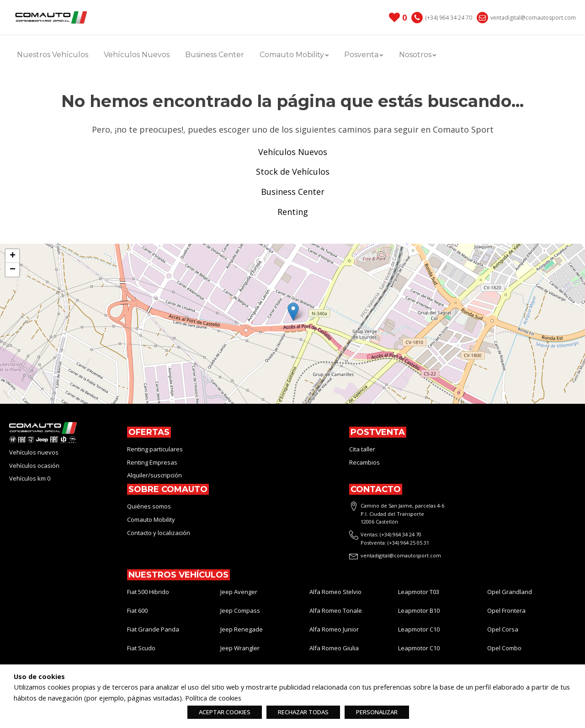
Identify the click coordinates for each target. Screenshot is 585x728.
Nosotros (417, 55)
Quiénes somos (149, 506)
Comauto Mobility (294, 55)
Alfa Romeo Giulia (334, 648)
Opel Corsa (503, 629)
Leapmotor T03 (419, 592)
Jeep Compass (240, 610)
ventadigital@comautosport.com (533, 18)
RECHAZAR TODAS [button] (303, 712)
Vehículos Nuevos (137, 55)
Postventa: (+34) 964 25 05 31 (395, 543)
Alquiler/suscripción (154, 475)
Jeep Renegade (242, 629)
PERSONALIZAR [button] (377, 712)
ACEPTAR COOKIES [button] (225, 712)
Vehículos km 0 (30, 478)
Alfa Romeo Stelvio (335, 592)
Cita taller (362, 449)
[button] (293, 312)
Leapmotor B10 (419, 610)
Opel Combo (504, 648)
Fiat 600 (137, 610)
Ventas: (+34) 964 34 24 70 (391, 534)
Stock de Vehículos (293, 171)
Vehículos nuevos (34, 452)
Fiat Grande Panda (153, 629)
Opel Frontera (506, 610)
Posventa (364, 55)
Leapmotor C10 (419, 629)
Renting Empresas (152, 462)
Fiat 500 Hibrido (148, 592)
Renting (293, 212)
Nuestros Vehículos (53, 55)
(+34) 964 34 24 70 (449, 18)
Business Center (215, 55)
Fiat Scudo (141, 648)
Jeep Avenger (239, 592)
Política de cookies (213, 698)
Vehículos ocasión (34, 466)
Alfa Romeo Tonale (336, 610)
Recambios (364, 462)
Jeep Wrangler (240, 648)
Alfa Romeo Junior (334, 629)
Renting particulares (155, 449)
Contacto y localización (159, 533)
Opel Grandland (510, 592)
